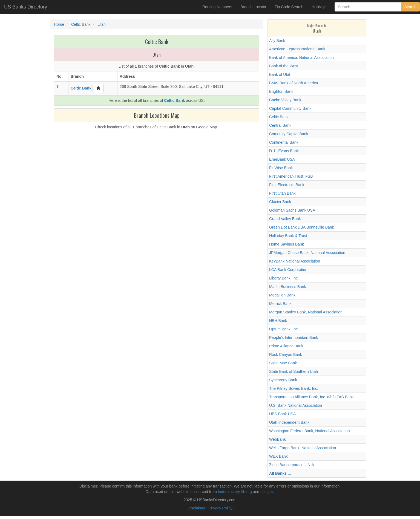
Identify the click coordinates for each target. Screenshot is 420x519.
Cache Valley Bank (285, 100)
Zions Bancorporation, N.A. (292, 465)
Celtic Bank (279, 117)
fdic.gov (267, 492)
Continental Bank (284, 142)
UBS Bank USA (282, 414)
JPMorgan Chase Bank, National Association (307, 253)
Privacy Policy (221, 508)
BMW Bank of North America (294, 83)
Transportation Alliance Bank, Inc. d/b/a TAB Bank (311, 397)
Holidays (319, 7)
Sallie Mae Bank (283, 363)
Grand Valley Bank (285, 219)
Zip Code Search (289, 7)
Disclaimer (196, 508)
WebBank (277, 439)
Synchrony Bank (283, 380)
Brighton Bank (281, 91)
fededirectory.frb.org (235, 492)
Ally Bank (277, 41)
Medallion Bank (282, 295)
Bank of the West (284, 66)
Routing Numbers (217, 7)
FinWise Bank (281, 168)
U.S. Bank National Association (296, 405)
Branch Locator (253, 7)
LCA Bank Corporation (288, 270)
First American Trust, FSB (291, 176)
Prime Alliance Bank (286, 346)
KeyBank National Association (295, 261)
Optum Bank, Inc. (284, 329)
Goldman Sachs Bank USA (292, 210)
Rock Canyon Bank (286, 354)
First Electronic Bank (287, 185)
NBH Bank (278, 321)
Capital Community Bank (290, 108)
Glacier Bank (280, 202)
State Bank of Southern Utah (294, 371)
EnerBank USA (282, 159)
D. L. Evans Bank (284, 151)
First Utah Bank (282, 193)
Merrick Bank (280, 304)
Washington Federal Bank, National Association (309, 431)
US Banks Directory (26, 7)
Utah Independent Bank (289, 422)
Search (410, 7)
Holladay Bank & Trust (288, 236)
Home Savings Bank (287, 244)
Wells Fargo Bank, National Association (303, 448)
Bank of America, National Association (301, 57)
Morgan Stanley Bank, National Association (306, 312)
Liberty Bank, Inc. (284, 278)
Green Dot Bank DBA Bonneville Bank (302, 227)
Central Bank (280, 125)
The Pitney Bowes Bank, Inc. (294, 388)
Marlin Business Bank (288, 287)
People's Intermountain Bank (294, 338)
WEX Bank (278, 456)
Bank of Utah (280, 74)
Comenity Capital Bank (289, 134)
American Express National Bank (297, 49)
